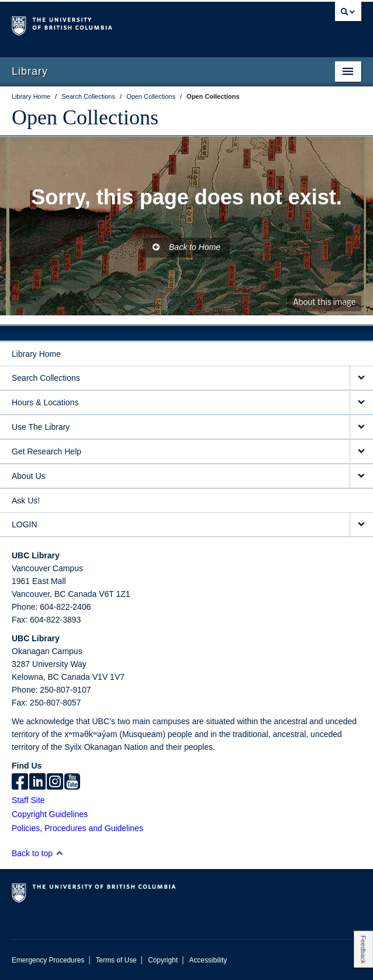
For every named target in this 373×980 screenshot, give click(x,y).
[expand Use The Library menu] (361, 427)
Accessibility (208, 960)
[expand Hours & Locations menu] (361, 403)
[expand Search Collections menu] (361, 378)
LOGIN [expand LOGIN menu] (25, 524)
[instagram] (55, 783)
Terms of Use (116, 960)
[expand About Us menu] (361, 476)
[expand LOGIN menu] (361, 525)
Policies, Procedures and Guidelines (77, 828)
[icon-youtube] (72, 783)
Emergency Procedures (48, 960)
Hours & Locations (45, 402)
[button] (59, 853)
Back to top (38, 853)
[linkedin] (37, 783)
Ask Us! (26, 501)
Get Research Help (46, 451)
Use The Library (41, 427)
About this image (324, 303)
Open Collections (85, 117)
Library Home (36, 354)
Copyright (163, 960)
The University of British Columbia (134, 24)
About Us (29, 476)
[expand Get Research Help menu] (361, 452)
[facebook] (20, 783)
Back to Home (186, 247)
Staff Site (28, 800)
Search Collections (46, 378)
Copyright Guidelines (50, 814)
